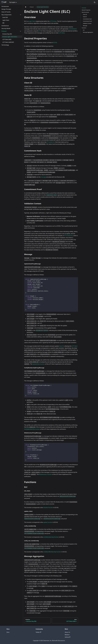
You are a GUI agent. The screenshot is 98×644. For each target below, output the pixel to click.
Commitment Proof (87, 21)
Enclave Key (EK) (7, 34)
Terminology (5, 45)
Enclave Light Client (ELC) (10, 37)
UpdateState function (39, 364)
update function (48, 522)
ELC (84, 30)
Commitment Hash (87, 19)
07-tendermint (51, 142)
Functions (84, 28)
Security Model (6, 28)
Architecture (5, 26)
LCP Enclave (53, 21)
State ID (61, 346)
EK (40, 31)
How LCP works (6, 12)
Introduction (5, 6)
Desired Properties (86, 10)
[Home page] (26, 7)
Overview (84, 8)
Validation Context (87, 23)
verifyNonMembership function (52, 552)
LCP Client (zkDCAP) (8, 42)
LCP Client (62, 33)
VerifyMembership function (32, 429)
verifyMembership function (51, 537)
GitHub (67, 637)
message (43, 177)
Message (85, 26)
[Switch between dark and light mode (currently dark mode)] (95, 2)
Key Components (7, 15)
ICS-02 (55, 43)
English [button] (12, 2)
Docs (8, 632)
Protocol (4, 31)
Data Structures (85, 12)
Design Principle (6, 9)
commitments (73, 29)
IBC (3, 23)
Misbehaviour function (46, 474)
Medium (67, 635)
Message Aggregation (88, 32)
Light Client (6, 20)
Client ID (85, 14)
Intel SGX (5, 17)
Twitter (38, 632)
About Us (67, 632)
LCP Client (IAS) (7, 39)
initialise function (48, 508)
